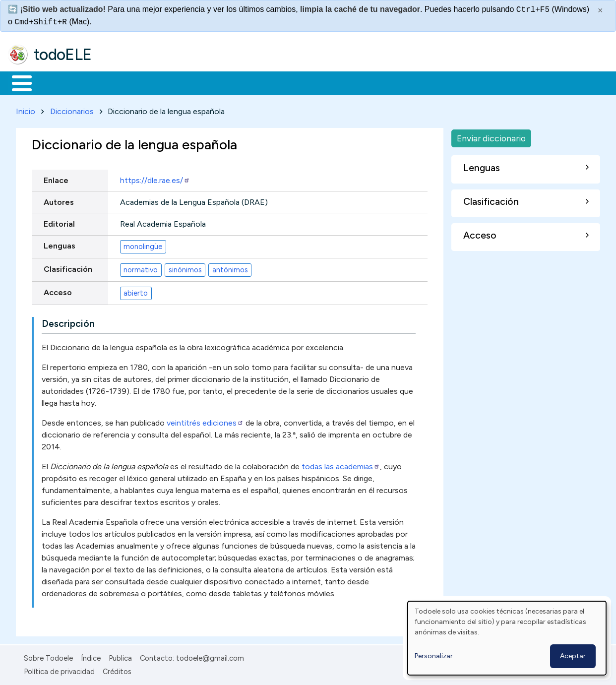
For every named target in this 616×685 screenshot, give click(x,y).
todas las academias (340, 465)
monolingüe (143, 245)
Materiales (56, 82)
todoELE (63, 55)
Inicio (17, 82)
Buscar (407, 82)
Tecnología (297, 82)
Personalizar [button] (434, 656)
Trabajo (179, 82)
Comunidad (363, 82)
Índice (91, 657)
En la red (234, 82)
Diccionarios (72, 109)
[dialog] (507, 638)
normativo (141, 268)
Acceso (58, 290)
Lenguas (60, 244)
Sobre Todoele (48, 657)
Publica (120, 657)
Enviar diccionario (491, 136)
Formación (120, 82)
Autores (59, 200)
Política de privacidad (59, 670)
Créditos (117, 670)
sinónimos (185, 268)
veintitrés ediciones (205, 421)
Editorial (59, 222)
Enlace (56, 178)
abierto (136, 291)
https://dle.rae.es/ (155, 178)
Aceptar (573, 656)
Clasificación (68, 267)
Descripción (68, 322)
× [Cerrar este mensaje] (600, 10)
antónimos (230, 268)
